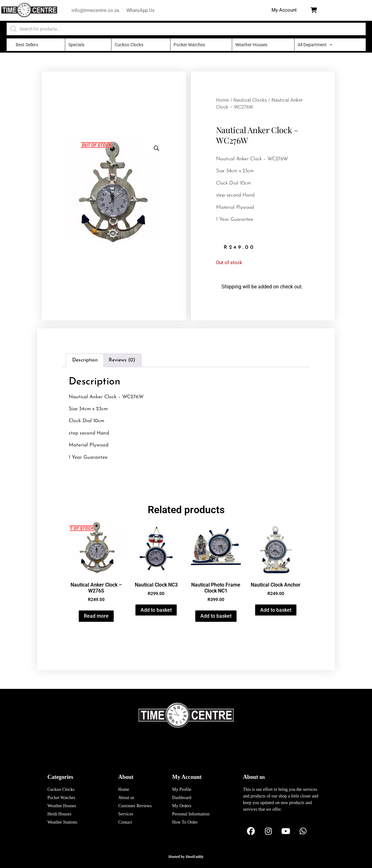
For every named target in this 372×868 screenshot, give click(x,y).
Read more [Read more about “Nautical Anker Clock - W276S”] (96, 616)
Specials (76, 45)
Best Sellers (27, 45)
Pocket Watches (189, 45)
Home (223, 100)
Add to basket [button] (156, 610)
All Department (312, 45)
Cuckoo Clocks (129, 45)
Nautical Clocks (250, 100)
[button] (284, 10)
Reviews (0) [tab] (122, 360)
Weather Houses (251, 45)
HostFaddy (195, 857)
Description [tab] (85, 360)
